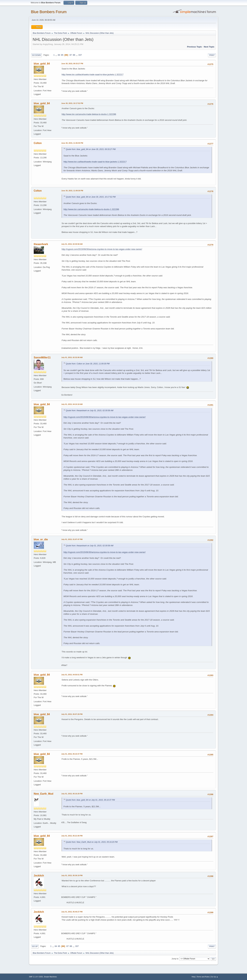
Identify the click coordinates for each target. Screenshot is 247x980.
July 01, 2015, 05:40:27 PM (72, 912)
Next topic (209, 47)
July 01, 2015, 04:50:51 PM (72, 675)
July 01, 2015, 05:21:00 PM (72, 836)
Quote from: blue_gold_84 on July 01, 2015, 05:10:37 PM (90, 800)
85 (62, 55)
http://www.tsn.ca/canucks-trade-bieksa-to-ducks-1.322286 (89, 114)
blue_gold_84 (42, 64)
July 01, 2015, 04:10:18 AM (72, 404)
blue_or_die (41, 539)
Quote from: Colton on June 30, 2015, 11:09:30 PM (88, 364)
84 (59, 55)
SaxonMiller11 (42, 357)
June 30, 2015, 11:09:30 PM (72, 191)
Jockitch (39, 876)
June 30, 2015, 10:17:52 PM (72, 103)
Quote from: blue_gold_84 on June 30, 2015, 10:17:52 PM (91, 197)
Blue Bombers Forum (49, 12)
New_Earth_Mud (43, 794)
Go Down (36, 55)
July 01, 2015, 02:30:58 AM (72, 244)
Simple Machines (50, 977)
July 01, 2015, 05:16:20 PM (72, 794)
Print (212, 55)
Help (193, 977)
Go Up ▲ (214, 977)
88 (74, 55)
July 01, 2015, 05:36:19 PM (72, 875)
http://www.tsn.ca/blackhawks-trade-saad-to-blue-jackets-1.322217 (93, 74)
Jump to (175, 959)
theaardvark (41, 244)
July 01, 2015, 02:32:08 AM (72, 357)
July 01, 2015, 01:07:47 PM (72, 539)
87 (71, 55)
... (56, 55)
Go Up (35, 946)
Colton (38, 143)
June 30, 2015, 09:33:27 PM (72, 64)
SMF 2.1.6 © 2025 (36, 977)
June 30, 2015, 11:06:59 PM (72, 143)
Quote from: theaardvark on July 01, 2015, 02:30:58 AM (90, 411)
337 (80, 55)
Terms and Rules (203, 977)
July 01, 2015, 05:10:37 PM (72, 754)
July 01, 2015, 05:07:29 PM (72, 714)
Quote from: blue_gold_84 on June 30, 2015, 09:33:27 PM (91, 149)
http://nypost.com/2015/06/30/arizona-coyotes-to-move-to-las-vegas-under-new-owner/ (102, 249)
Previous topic (194, 47)
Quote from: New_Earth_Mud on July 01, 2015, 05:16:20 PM (92, 842)
